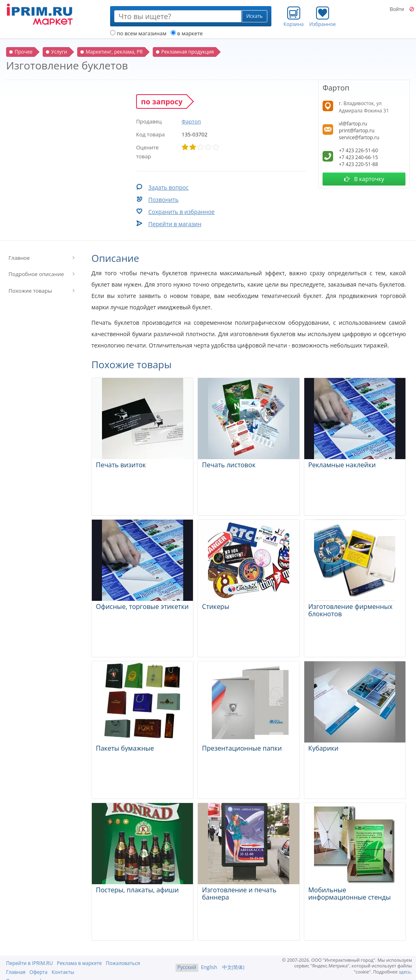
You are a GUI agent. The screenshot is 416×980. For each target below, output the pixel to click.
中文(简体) (233, 967)
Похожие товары (30, 291)
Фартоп (191, 121)
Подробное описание (36, 274)
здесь (405, 972)
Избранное (322, 17)
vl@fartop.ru (353, 124)
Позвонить (163, 200)
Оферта (39, 972)
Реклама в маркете (79, 963)
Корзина (294, 17)
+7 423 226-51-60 (358, 150)
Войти (397, 9)
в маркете (187, 33)
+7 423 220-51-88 (358, 164)
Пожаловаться (123, 963)
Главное (19, 258)
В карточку (364, 179)
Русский (187, 967)
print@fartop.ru (357, 131)
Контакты (63, 972)
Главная (16, 972)
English (209, 967)
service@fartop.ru (359, 137)
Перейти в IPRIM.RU (29, 963)
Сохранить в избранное (181, 212)
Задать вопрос (168, 187)
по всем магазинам (138, 33)
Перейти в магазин (175, 224)
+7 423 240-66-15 (358, 157)
